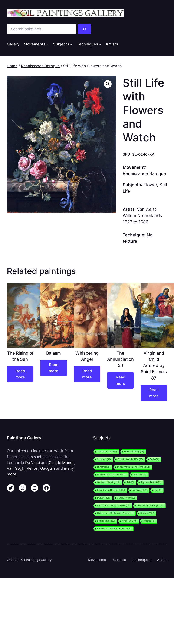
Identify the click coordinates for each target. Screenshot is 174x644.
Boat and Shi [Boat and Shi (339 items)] (106, 521)
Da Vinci (32, 463)
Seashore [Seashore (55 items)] (104, 459)
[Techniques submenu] (100, 44)
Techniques (142, 560)
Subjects (119, 560)
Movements (97, 560)
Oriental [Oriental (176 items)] (104, 467)
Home (12, 66)
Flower (150, 185)
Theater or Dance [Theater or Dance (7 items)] (107, 452)
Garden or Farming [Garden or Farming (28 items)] (108, 482)
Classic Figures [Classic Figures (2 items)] (126, 498)
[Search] (84, 29)
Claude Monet (61, 463)
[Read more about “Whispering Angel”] (87, 374)
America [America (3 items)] (149, 521)
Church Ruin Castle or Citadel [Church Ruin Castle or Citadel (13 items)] (113, 505)
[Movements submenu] (48, 44)
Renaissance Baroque (40, 66)
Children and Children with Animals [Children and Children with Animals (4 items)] (115, 513)
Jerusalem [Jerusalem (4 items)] (140, 475)
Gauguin (48, 468)
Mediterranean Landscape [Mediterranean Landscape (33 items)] (112, 475)
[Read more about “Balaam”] (54, 368)
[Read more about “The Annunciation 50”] (120, 380)
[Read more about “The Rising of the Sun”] (20, 374)
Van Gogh (16, 468)
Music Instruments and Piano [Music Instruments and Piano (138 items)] (134, 467)
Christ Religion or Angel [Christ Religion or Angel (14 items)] (150, 505)
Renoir (32, 468)
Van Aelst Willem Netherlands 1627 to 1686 (142, 216)
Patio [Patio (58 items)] (155, 459)
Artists (162, 560)
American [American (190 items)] (129, 521)
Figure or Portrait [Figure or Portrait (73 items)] (151, 482)
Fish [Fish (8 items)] (130, 482)
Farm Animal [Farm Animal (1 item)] (139, 490)
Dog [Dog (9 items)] (157, 490)
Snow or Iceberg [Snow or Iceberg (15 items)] (134, 452)
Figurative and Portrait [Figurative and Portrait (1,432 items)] (111, 490)
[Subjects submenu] (71, 44)
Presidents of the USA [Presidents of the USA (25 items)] (130, 459)
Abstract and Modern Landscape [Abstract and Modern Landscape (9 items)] (114, 529)
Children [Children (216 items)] (147, 513)
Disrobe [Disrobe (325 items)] (104, 498)
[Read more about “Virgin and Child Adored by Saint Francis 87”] (154, 393)
